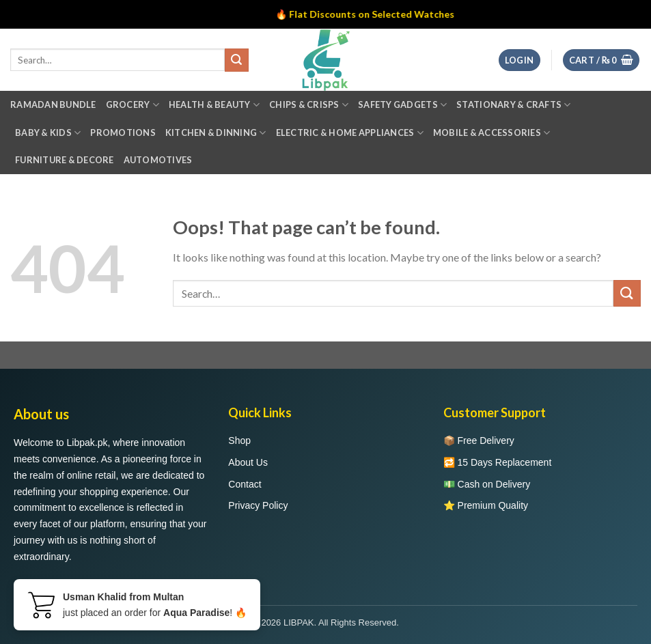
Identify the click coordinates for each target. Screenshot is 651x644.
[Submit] (627, 293)
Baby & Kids (48, 133)
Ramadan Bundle (53, 104)
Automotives (158, 160)
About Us (248, 462)
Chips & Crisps (309, 105)
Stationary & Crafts (513, 105)
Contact (245, 484)
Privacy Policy (258, 505)
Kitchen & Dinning (216, 133)
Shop (239, 440)
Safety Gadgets (402, 105)
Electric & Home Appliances (350, 133)
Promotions (123, 132)
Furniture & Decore (65, 160)
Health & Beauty (214, 105)
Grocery (133, 105)
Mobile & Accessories (492, 133)
